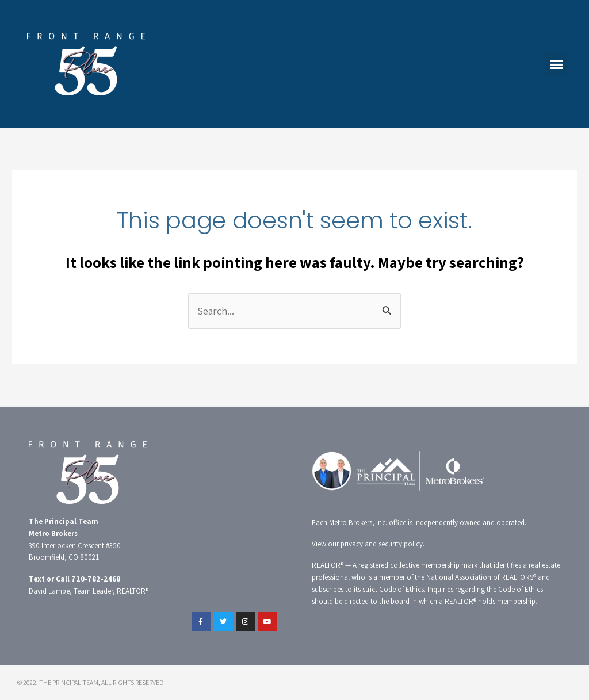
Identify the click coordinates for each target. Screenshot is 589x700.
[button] (556, 64)
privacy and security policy (382, 544)
